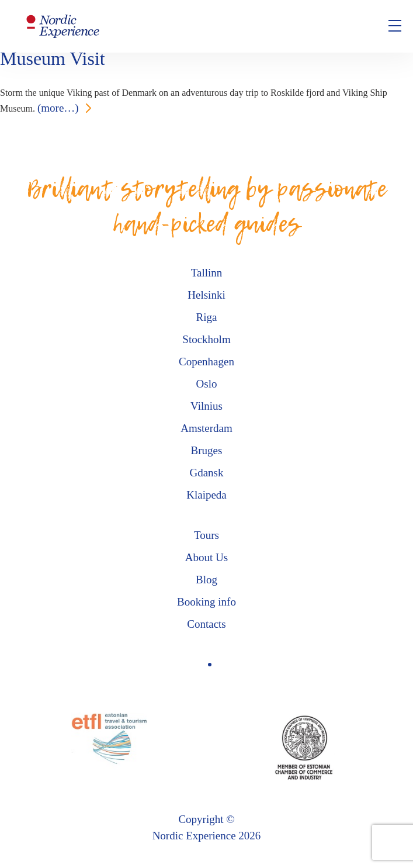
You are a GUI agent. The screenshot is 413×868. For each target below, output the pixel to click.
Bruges (207, 450)
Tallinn (207, 273)
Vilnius (206, 406)
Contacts (206, 624)
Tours (206, 535)
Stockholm (206, 339)
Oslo (207, 384)
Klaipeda (206, 495)
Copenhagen (206, 362)
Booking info (206, 602)
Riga (207, 317)
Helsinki (206, 295)
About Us (206, 557)
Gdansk (206, 473)
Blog (206, 580)
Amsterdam (206, 428)
